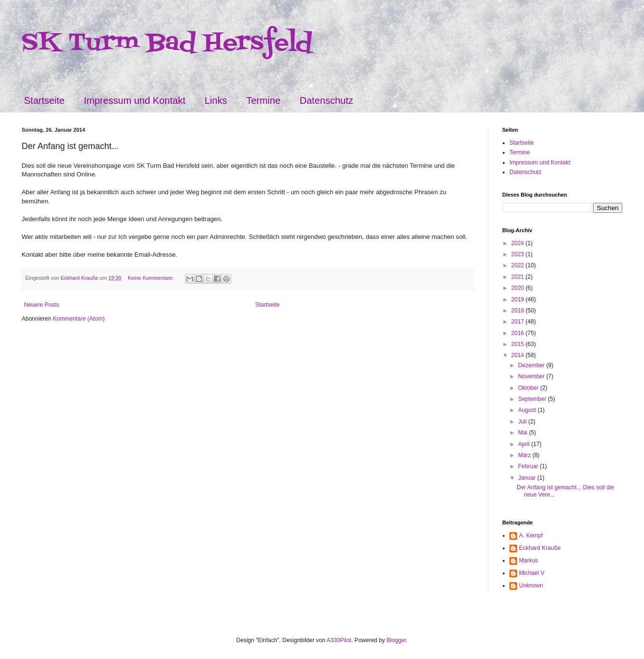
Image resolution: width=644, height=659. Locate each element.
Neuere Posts (42, 305)
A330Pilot (339, 640)
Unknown (531, 585)
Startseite (44, 100)
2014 (519, 355)
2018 (519, 311)
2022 (519, 265)
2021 (519, 277)
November (532, 376)
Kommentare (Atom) (79, 319)
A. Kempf (531, 535)
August (528, 410)
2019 (519, 299)
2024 (519, 243)
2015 (519, 344)
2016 (519, 333)
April (525, 444)
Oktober (529, 388)
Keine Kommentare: (151, 278)
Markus (528, 560)
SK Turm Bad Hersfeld (167, 43)
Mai (524, 433)
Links (216, 100)
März (525, 455)
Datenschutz (327, 100)
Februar (529, 466)
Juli (523, 422)
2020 (519, 288)
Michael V (532, 573)
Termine (263, 100)
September (533, 399)
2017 (519, 322)
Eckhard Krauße (540, 548)
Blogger (396, 640)
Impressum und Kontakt (134, 100)
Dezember (532, 365)
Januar (528, 478)
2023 (519, 254)
